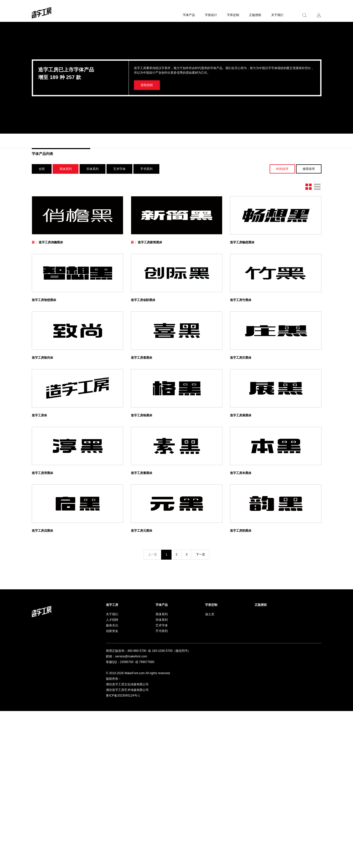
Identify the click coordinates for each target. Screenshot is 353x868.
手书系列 (146, 169)
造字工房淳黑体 (42, 604)
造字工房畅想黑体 (242, 269)
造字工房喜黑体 (142, 436)
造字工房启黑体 (42, 688)
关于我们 (277, 15)
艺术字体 (119, 169)
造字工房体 (39, 520)
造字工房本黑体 (241, 604)
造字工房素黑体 (142, 604)
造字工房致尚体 (42, 436)
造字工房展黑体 (241, 520)
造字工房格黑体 (142, 520)
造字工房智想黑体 (44, 352)
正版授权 (255, 15)
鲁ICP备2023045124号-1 (123, 853)
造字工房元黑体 (142, 688)
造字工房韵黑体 (241, 688)
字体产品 (189, 15)
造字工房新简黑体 (147, 269)
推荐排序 (309, 169)
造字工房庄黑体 (241, 436)
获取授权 (147, 85)
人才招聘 (112, 777)
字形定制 (211, 762)
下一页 (201, 712)
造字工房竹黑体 (241, 352)
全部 (42, 169)
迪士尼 (210, 771)
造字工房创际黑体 (143, 352)
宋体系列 (93, 169)
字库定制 (233, 15)
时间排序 (282, 169)
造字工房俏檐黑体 (47, 269)
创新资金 (112, 788)
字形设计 (211, 15)
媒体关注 (112, 782)
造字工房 (112, 762)
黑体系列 (66, 169)
